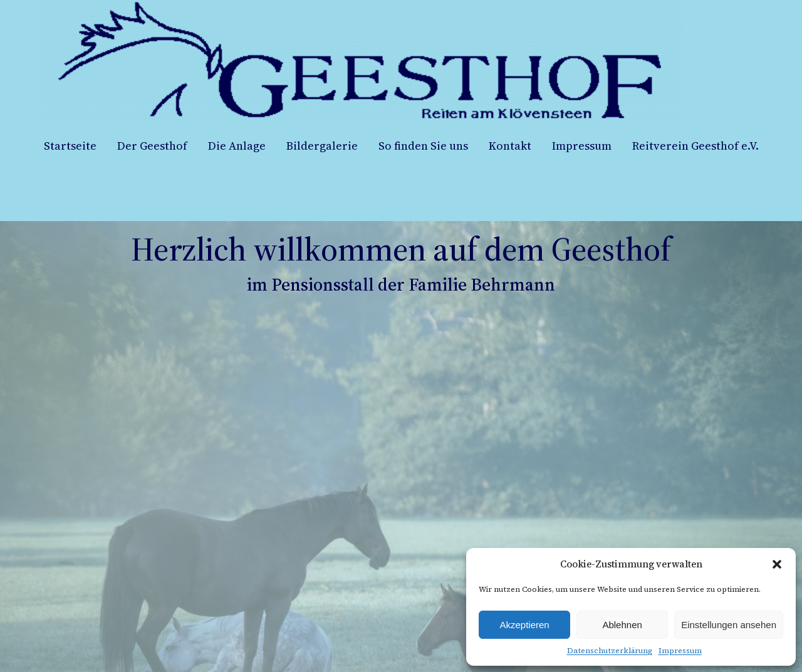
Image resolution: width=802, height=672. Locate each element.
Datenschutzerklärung (610, 651)
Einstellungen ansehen (729, 625)
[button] (777, 564)
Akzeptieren (524, 625)
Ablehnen (622, 625)
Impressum (680, 651)
